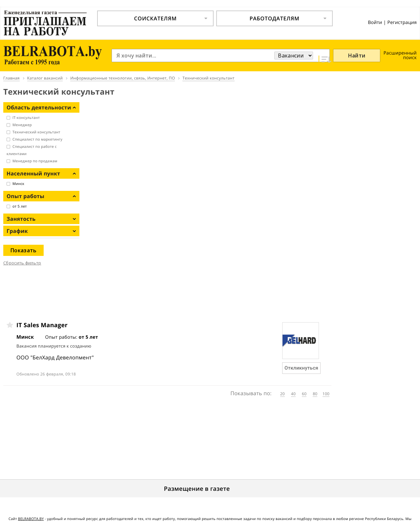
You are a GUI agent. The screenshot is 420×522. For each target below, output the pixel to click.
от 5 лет (20, 206)
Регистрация (402, 23)
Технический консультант (36, 132)
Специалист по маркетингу (37, 139)
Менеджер (22, 125)
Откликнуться (301, 368)
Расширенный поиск (400, 55)
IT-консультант (26, 118)
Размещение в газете (197, 489)
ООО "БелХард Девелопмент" (55, 357)
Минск (18, 184)
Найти (357, 56)
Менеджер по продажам (35, 161)
